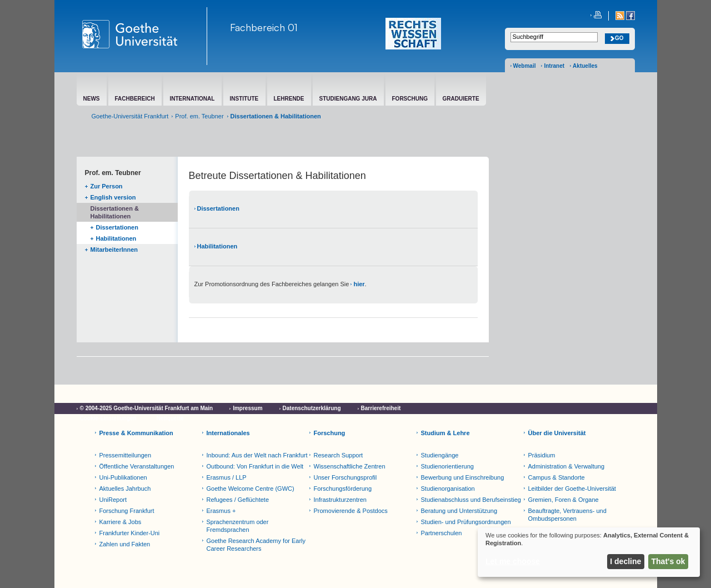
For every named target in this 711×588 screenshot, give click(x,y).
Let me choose (513, 561)
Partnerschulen (442, 533)
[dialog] (589, 552)
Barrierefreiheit (381, 408)
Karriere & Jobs (121, 522)
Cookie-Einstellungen (108, 418)
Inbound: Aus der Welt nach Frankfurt (257, 455)
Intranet (554, 66)
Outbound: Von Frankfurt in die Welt (255, 466)
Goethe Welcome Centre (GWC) (251, 489)
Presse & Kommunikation (136, 433)
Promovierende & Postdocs (351, 511)
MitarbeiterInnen (114, 250)
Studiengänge (440, 455)
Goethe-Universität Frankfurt (130, 116)
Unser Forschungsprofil (346, 477)
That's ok (669, 561)
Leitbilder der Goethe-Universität (572, 489)
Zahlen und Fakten (125, 544)
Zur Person (107, 186)
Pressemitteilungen (126, 455)
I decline (625, 561)
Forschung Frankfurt (127, 511)
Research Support (339, 455)
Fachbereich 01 (264, 27)
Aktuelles (585, 66)
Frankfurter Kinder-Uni (130, 533)
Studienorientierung (447, 466)
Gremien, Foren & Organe (564, 500)
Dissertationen (117, 227)
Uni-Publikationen (123, 477)
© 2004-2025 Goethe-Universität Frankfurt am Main (147, 408)
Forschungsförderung (343, 489)
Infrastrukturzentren (340, 500)
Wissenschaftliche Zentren (350, 466)
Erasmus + (221, 511)
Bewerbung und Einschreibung (463, 477)
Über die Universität (557, 433)
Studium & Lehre (445, 433)
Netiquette (170, 418)
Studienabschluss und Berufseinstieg (471, 500)
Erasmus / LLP (227, 477)
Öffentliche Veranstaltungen (137, 466)
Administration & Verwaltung (567, 466)
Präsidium (542, 455)
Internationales (228, 433)
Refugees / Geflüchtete (238, 500)
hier (359, 284)
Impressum (247, 408)
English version (113, 197)
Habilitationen (116, 238)
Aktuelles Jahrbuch (125, 489)
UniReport (113, 500)
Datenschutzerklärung (312, 408)
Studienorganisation (448, 489)
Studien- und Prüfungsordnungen (466, 522)
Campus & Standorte (557, 477)
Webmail (525, 66)
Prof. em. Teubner (199, 116)
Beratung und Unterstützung (459, 511)
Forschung (330, 433)
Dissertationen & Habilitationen (115, 212)
